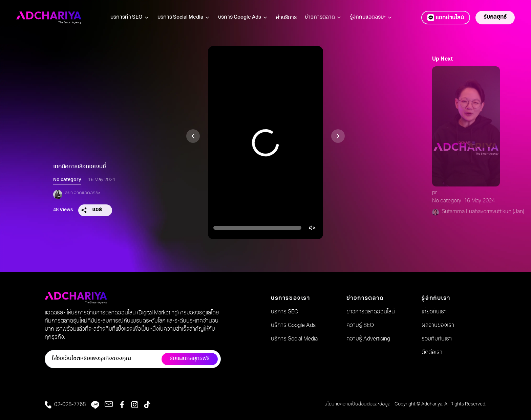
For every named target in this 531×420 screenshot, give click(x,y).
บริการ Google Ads (243, 18)
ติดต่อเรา (432, 353)
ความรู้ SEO (360, 326)
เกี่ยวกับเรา (434, 312)
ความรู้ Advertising (368, 339)
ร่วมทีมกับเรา (437, 339)
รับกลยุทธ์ (495, 18)
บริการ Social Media (180, 17)
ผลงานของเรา (438, 326)
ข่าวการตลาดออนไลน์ (371, 312)
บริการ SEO (285, 312)
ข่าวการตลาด (320, 17)
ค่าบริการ (286, 18)
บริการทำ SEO (126, 17)
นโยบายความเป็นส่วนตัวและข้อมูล (357, 404)
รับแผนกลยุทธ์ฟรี (190, 359)
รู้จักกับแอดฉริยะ (371, 18)
